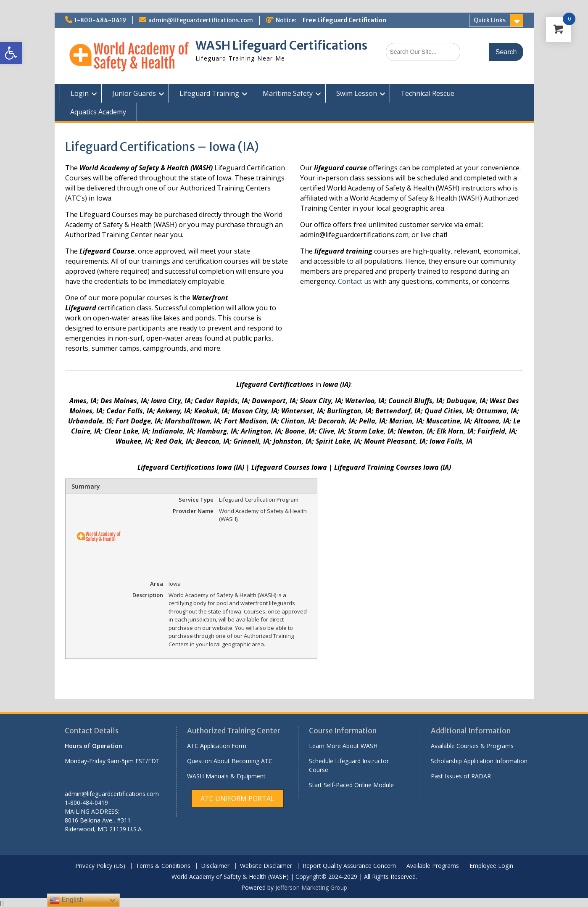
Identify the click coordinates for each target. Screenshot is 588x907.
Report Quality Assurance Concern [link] (349, 866)
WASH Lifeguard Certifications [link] (281, 45)
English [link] (67, 900)
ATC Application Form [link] (217, 746)
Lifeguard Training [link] (209, 93)
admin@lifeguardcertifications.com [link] (201, 20)
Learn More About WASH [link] (343, 746)
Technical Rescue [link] (427, 93)
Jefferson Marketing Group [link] (311, 887)
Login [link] (80, 93)
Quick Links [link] (490, 20)
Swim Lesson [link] (357, 93)
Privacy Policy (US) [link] (100, 866)
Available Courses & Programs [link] (472, 746)
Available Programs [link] (433, 866)
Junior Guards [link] (134, 93)
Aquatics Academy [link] (98, 112)
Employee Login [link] (491, 866)
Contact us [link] (356, 281)
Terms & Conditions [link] (163, 866)
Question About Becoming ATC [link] (230, 761)
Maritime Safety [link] (288, 93)
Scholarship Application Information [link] (479, 761)
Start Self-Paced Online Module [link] (351, 785)
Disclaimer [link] (215, 866)
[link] (11, 53)
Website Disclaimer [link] (266, 866)
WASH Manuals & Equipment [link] (226, 776)
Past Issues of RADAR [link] (461, 776)
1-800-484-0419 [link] (100, 20)
